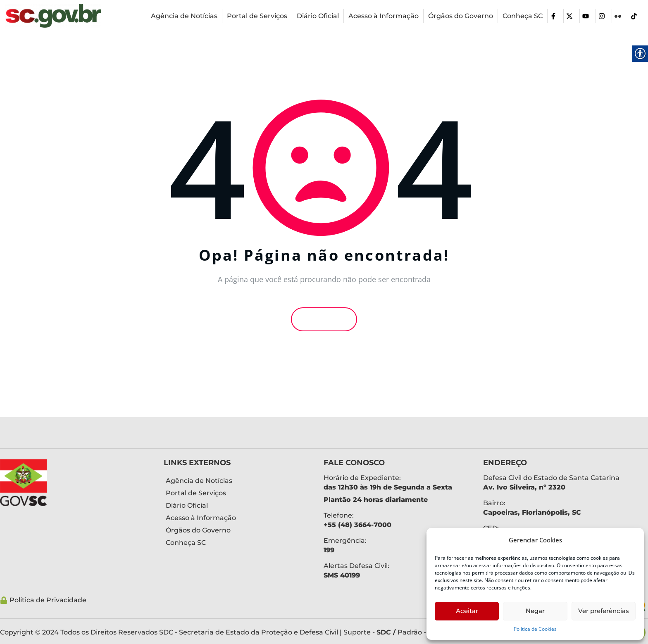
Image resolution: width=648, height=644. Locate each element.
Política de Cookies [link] (535, 629)
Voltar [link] (324, 319)
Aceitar (467, 611)
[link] (53, 16)
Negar (535, 611)
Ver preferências (604, 611)
